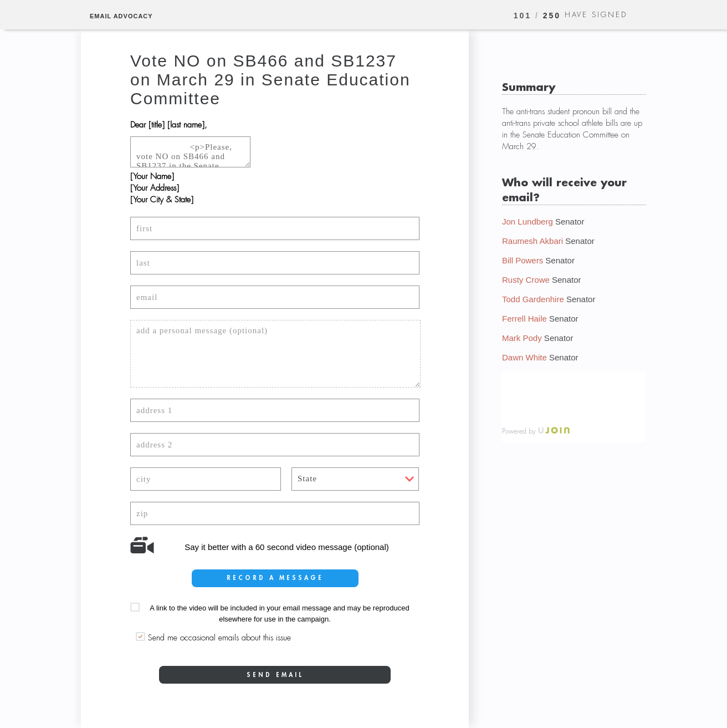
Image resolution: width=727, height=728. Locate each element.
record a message (275, 578)
